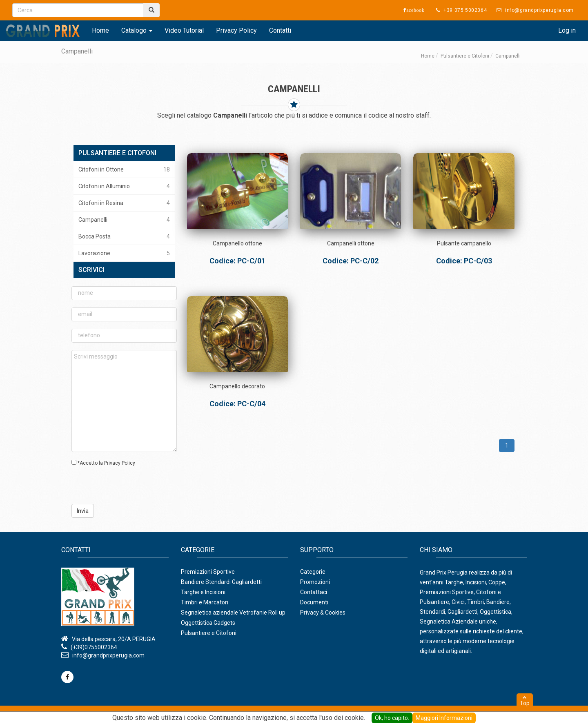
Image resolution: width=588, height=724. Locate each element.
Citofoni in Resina (124, 203)
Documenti (314, 602)
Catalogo (137, 30)
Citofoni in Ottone (124, 169)
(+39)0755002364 (94, 647)
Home (100, 30)
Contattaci (314, 592)
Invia (83, 511)
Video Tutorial (184, 30)
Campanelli (124, 220)
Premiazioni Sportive (208, 572)
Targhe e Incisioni (203, 592)
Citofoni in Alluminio (124, 186)
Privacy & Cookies (323, 613)
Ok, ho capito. (392, 718)
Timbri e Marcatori (205, 602)
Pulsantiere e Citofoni (465, 56)
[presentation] (121, 485)
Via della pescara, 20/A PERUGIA (114, 639)
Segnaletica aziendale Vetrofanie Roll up (233, 613)
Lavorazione (124, 253)
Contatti (280, 30)
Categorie (313, 572)
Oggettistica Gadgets (208, 623)
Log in (567, 30)
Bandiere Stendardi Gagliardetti (221, 582)
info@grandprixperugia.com (108, 655)
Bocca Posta (124, 236)
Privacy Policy (236, 30)
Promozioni (315, 582)
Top (525, 701)
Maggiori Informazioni (444, 718)
